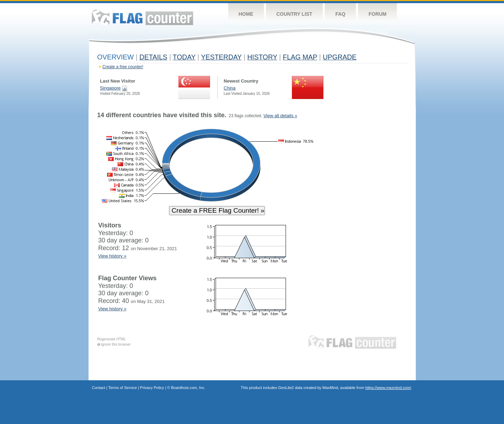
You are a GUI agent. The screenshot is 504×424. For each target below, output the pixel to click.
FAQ (340, 14)
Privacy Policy (152, 388)
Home (246, 14)
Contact (99, 388)
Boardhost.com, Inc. (188, 388)
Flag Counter (142, 17)
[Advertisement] (375, 218)
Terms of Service (122, 388)
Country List (295, 14)
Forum (377, 14)
